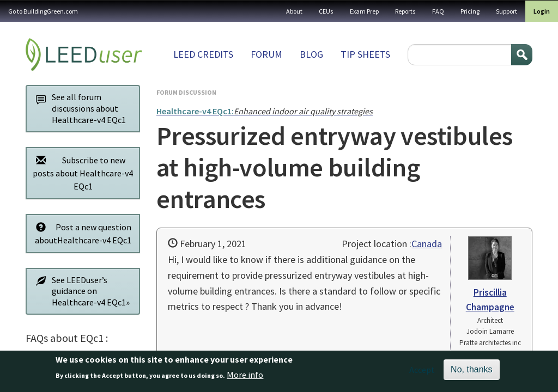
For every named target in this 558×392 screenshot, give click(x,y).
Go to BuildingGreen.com (43, 11)
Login (542, 11)
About (294, 11)
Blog (311, 54)
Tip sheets (365, 54)
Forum (266, 54)
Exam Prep (364, 11)
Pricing (470, 11)
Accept (422, 373)
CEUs (326, 11)
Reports (405, 11)
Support (507, 11)
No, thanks (471, 373)
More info (245, 378)
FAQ (438, 11)
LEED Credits (203, 54)
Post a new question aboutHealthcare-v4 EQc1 (81, 233)
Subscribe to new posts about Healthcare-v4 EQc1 (81, 173)
